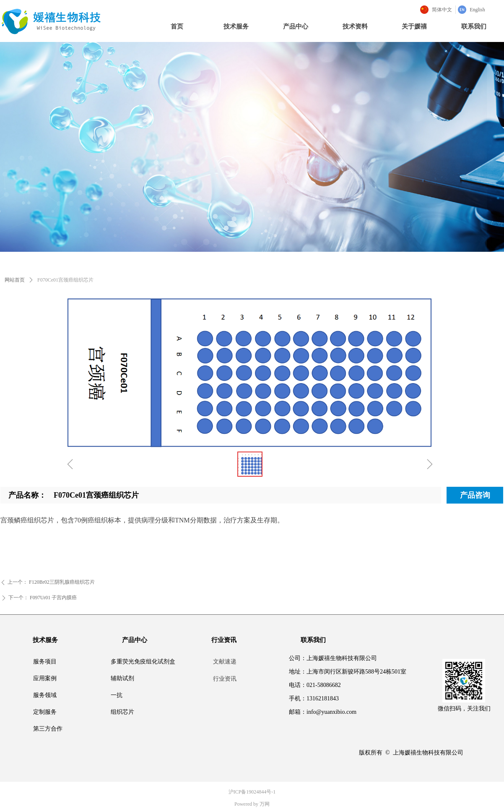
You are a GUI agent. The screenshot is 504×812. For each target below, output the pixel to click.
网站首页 (15, 280)
